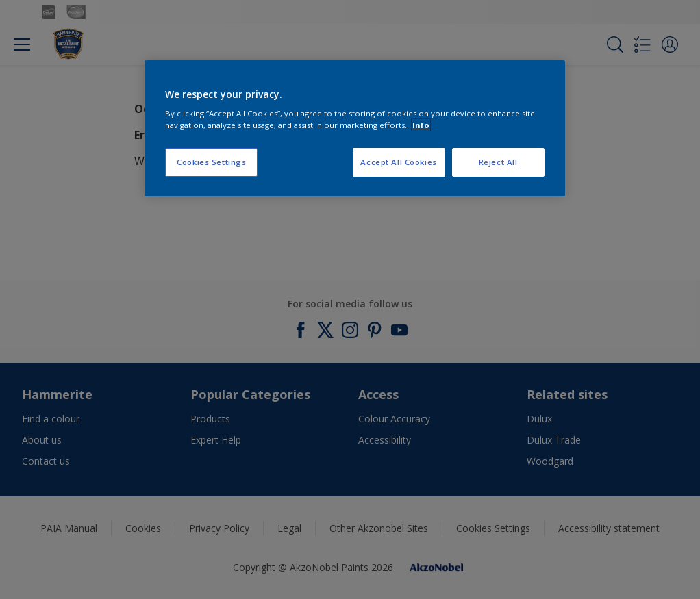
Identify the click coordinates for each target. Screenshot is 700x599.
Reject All (498, 162)
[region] (354, 129)
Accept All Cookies (398, 162)
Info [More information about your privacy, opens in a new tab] (421, 125)
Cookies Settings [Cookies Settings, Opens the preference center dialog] (211, 162)
